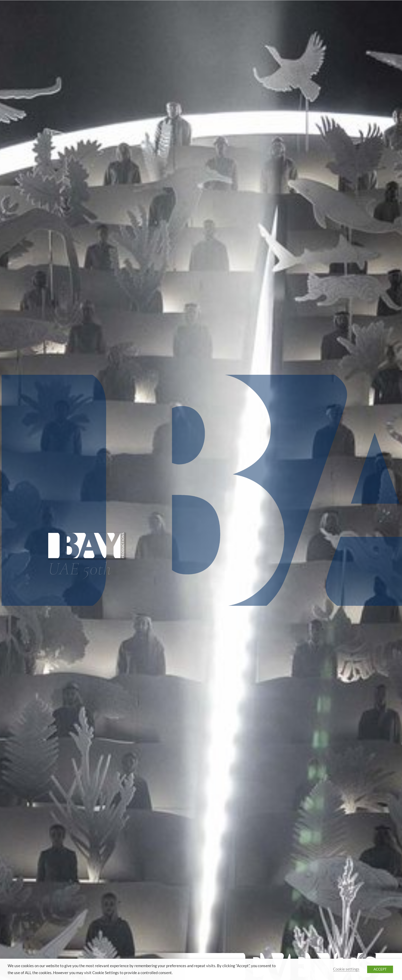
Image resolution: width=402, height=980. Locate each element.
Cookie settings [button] (346, 969)
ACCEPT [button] (380, 969)
